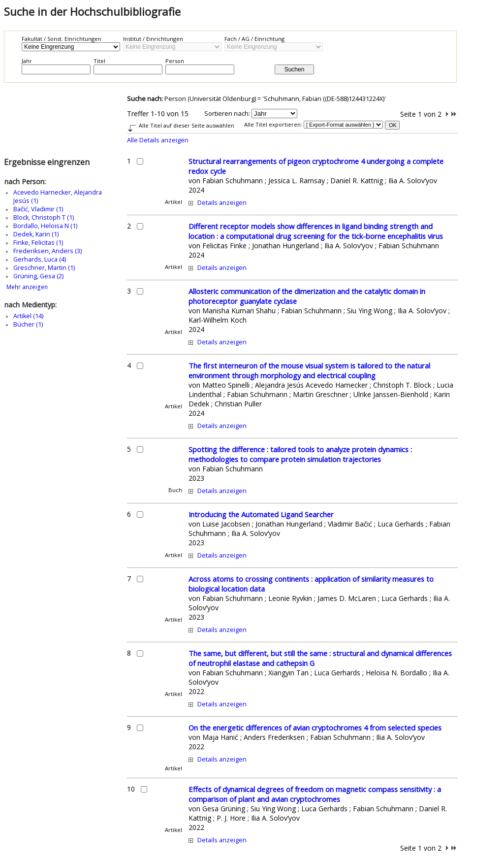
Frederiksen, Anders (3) (47, 251)
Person (175, 61)
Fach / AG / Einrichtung (254, 39)
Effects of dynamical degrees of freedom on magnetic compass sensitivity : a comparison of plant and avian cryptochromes (315, 794)
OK (393, 125)
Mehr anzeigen (27, 287)
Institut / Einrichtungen (153, 39)
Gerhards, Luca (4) (40, 259)
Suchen (295, 69)
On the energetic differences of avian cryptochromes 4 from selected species (315, 728)
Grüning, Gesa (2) (38, 276)
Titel (99, 61)
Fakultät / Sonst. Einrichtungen (62, 39)
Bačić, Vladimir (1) (38, 209)
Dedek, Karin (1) (36, 234)
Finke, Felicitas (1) (38, 243)
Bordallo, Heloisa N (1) (45, 226)
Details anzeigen (222, 203)
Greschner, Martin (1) (44, 268)
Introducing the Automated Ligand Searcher (261, 514)
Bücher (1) (28, 324)
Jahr (27, 61)
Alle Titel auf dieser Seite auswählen (187, 125)
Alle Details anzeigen (158, 140)
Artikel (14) (28, 316)
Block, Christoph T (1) (44, 217)
